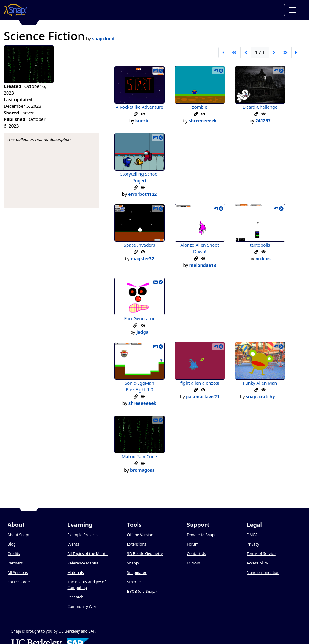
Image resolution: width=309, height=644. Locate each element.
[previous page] (246, 52)
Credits (14, 554)
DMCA (252, 535)
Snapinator (137, 572)
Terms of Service (261, 554)
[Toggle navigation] (293, 10)
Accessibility (257, 563)
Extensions (137, 544)
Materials (75, 572)
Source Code (19, 582)
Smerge (134, 582)
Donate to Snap (201, 535)
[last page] (296, 52)
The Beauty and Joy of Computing (86, 585)
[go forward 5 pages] (285, 52)
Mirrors (193, 563)
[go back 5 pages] (234, 52)
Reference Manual (83, 563)
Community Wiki (82, 606)
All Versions (18, 572)
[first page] (223, 52)
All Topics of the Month (87, 554)
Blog (12, 544)
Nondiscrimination (263, 572)
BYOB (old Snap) (142, 591)
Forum (193, 544)
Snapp (133, 563)
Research (75, 597)
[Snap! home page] (15, 10)
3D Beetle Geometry (145, 554)
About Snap (18, 535)
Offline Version (140, 535)
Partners (15, 563)
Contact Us (196, 554)
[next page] (274, 52)
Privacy (253, 544)
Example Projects (82, 535)
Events (73, 544)
